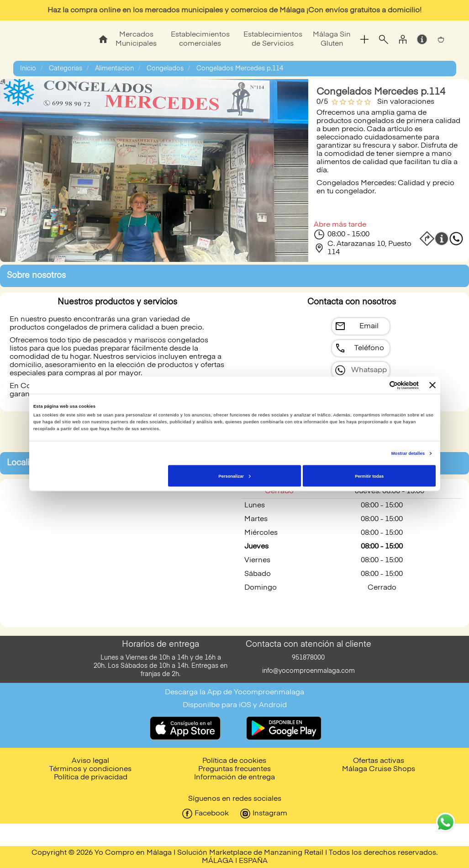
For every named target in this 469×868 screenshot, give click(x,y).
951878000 (308, 658)
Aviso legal (90, 761)
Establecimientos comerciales (200, 39)
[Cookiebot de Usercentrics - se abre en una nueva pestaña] (379, 385)
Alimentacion (114, 69)
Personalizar (234, 476)
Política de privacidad (91, 777)
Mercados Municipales (136, 39)
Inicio (28, 69)
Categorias (66, 69)
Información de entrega (234, 777)
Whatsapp (369, 370)
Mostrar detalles (408, 453)
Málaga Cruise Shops (379, 769)
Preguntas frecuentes (234, 769)
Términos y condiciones (90, 769)
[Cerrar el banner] (432, 385)
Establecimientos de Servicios (273, 39)
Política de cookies (234, 761)
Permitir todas (369, 476)
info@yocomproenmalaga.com (308, 671)
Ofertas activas (379, 761)
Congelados (165, 69)
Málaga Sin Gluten (332, 39)
